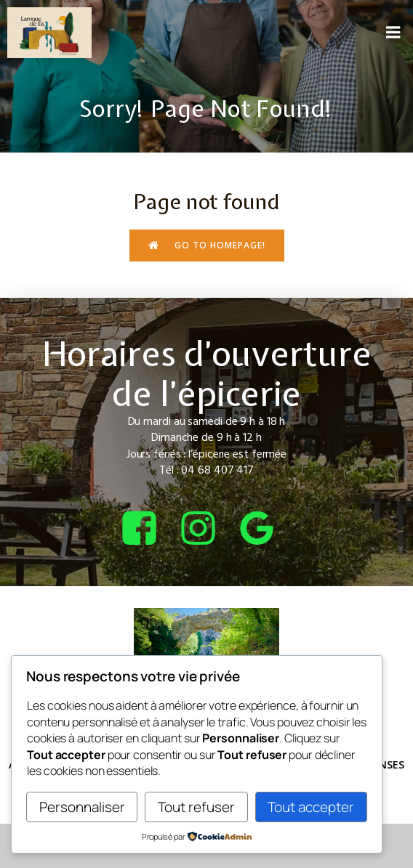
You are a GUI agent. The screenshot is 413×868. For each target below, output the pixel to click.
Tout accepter (311, 807)
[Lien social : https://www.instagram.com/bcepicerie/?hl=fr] (207, 529)
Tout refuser (196, 807)
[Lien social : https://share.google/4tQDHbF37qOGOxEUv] (266, 529)
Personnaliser (82, 807)
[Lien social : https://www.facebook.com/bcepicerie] (148, 529)
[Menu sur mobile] (393, 33)
